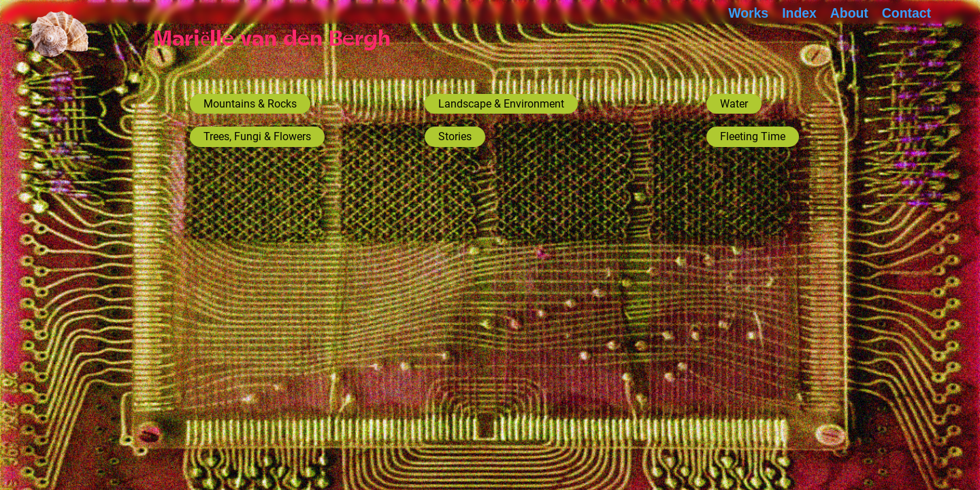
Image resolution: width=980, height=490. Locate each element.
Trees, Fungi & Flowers (257, 136)
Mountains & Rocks (250, 104)
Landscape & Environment (501, 104)
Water (734, 104)
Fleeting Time (753, 136)
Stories (455, 136)
